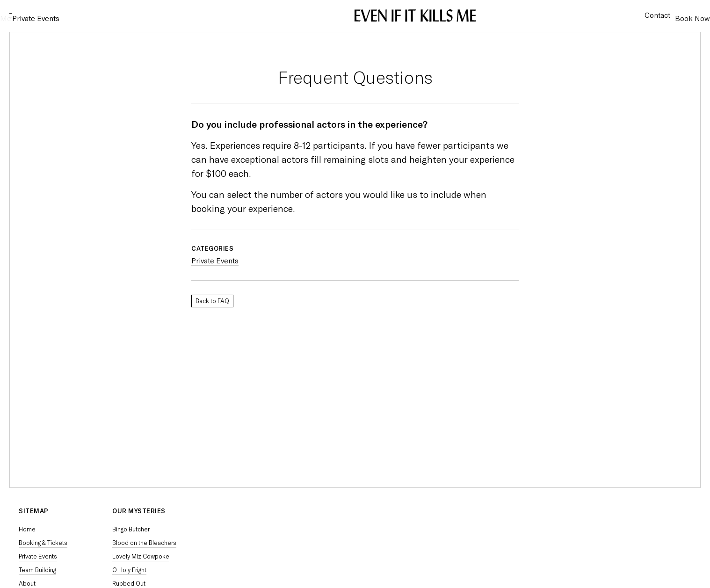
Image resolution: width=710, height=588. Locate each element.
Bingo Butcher (131, 529)
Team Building (37, 570)
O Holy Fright (129, 570)
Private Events (77, 15)
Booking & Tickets (43, 543)
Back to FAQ (212, 301)
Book (683, 15)
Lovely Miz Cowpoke (141, 556)
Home (27, 529)
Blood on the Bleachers (144, 543)
